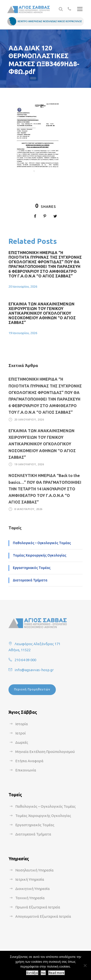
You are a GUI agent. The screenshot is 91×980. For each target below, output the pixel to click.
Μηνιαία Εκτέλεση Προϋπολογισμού (45, 752)
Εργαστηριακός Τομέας (32, 568)
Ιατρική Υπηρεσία (30, 879)
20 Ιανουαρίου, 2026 (23, 286)
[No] (85, 965)
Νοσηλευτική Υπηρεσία (34, 870)
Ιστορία (22, 724)
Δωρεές (22, 742)
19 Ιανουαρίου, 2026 (23, 333)
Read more (57, 973)
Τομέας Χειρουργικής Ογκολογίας (40, 555)
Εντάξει (32, 973)
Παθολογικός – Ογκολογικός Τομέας (42, 543)
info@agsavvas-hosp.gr (34, 670)
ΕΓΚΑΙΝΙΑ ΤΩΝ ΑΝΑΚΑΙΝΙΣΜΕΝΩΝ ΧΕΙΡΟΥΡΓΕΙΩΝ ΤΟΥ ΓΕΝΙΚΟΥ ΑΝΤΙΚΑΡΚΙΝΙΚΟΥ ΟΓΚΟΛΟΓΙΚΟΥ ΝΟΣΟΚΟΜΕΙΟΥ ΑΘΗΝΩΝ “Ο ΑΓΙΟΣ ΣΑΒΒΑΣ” (42, 313)
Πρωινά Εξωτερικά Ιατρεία (38, 907)
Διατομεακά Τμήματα (30, 580)
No (43, 973)
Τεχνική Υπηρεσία (30, 898)
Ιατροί (21, 733)
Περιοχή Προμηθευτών (32, 689)
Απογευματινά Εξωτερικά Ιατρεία (43, 916)
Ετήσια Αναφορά (29, 761)
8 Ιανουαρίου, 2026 (28, 509)
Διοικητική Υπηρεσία (33, 889)
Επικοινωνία (26, 770)
